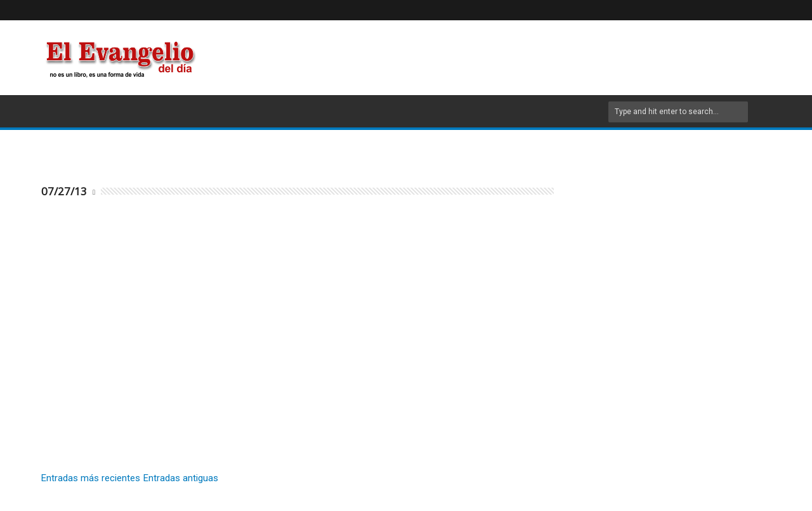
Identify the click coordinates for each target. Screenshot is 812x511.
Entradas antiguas (181, 478)
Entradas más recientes (91, 478)
